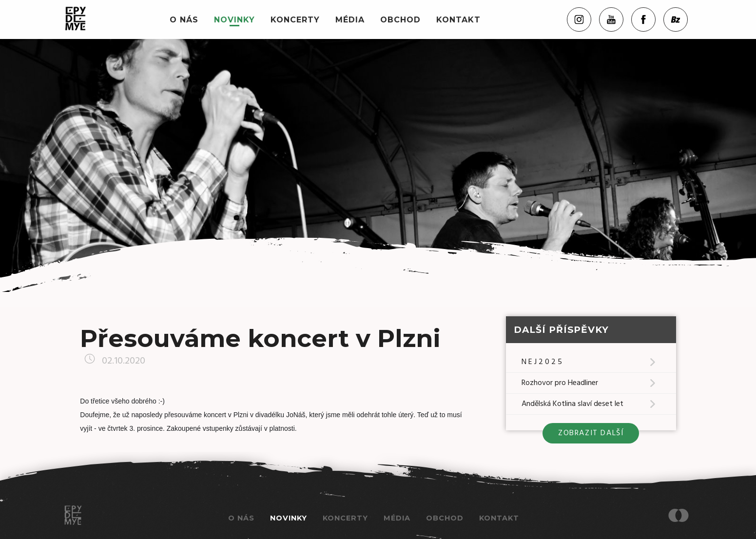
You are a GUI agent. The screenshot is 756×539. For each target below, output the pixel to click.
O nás (184, 20)
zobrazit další (591, 433)
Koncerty (295, 20)
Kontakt (458, 20)
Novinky (234, 20)
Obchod (400, 20)
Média (350, 20)
